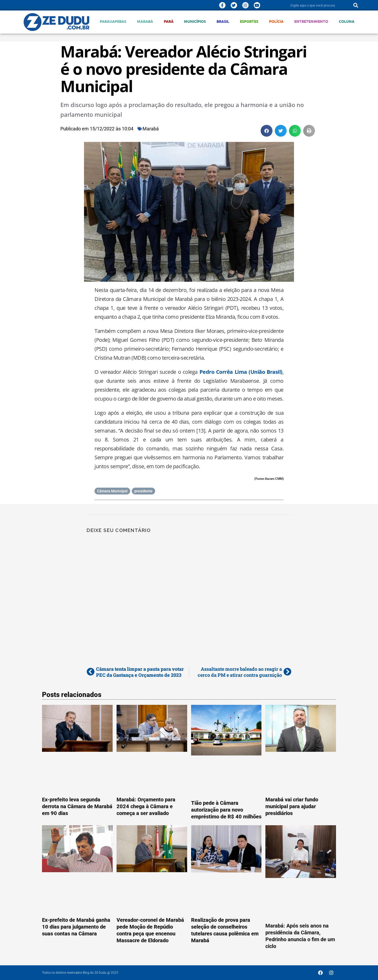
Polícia (276, 21)
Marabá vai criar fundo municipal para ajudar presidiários (292, 806)
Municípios (195, 21)
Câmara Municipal (112, 491)
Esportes (249, 21)
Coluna (347, 21)
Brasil (223, 21)
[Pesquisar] (356, 5)
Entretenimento (311, 21)
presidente (143, 491)
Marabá (145, 21)
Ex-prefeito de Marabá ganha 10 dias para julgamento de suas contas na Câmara (76, 927)
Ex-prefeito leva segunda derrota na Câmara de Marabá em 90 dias (77, 806)
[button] (267, 131)
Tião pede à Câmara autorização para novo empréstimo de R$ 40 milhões (226, 810)
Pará (169, 21)
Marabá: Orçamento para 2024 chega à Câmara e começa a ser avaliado (146, 806)
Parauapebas (113, 21)
